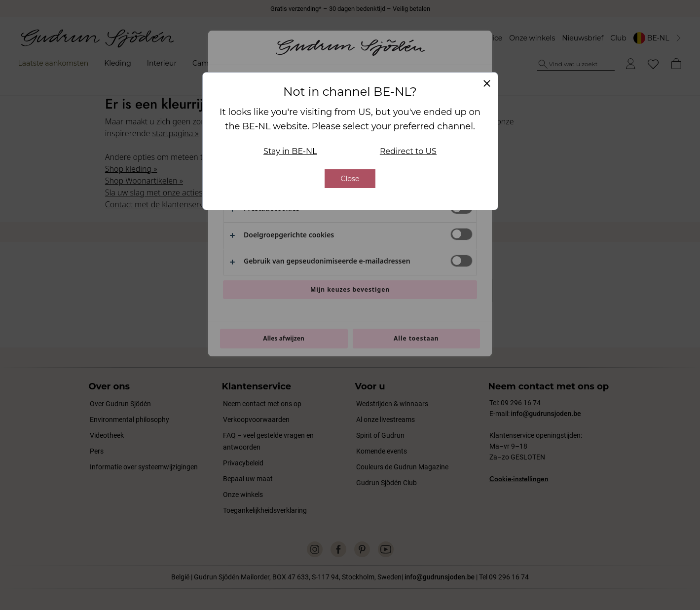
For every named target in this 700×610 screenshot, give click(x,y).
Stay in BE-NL (290, 149)
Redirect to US (408, 149)
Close (350, 177)
